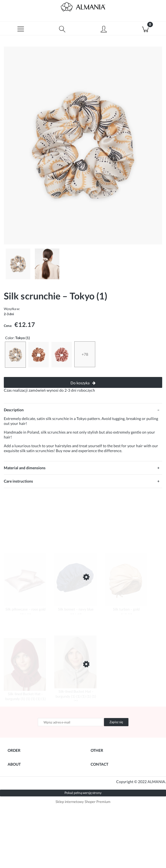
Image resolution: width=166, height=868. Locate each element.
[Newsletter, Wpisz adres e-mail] (70, 722)
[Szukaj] (62, 29)
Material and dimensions (25, 468)
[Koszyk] (145, 29)
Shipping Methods (23, 786)
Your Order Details (24, 765)
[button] (21, 29)
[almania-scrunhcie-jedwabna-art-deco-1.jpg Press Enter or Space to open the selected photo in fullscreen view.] (83, 146)
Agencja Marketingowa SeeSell (55, 843)
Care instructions (18, 481)
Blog (94, 765)
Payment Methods (23, 775)
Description (14, 410)
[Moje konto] (104, 29)
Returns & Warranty (25, 797)
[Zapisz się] (116, 722)
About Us (16, 825)
